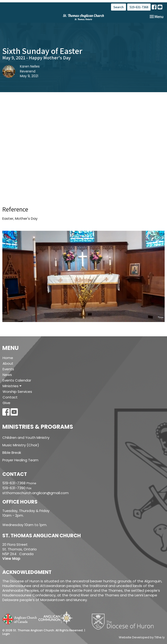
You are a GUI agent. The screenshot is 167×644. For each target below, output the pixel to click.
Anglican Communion (56, 618)
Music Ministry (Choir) (21, 445)
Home (8, 358)
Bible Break (12, 453)
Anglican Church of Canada (20, 618)
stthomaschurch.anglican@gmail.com (35, 493)
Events (8, 369)
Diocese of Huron (124, 621)
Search (119, 7)
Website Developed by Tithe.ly (142, 637)
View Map (11, 559)
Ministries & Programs (38, 427)
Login (6, 634)
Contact (10, 397)
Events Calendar (17, 380)
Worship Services (17, 392)
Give (6, 403)
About (8, 363)
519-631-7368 (139, 7)
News (7, 375)
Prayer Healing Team (20, 460)
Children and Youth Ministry (26, 438)
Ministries (12, 386)
